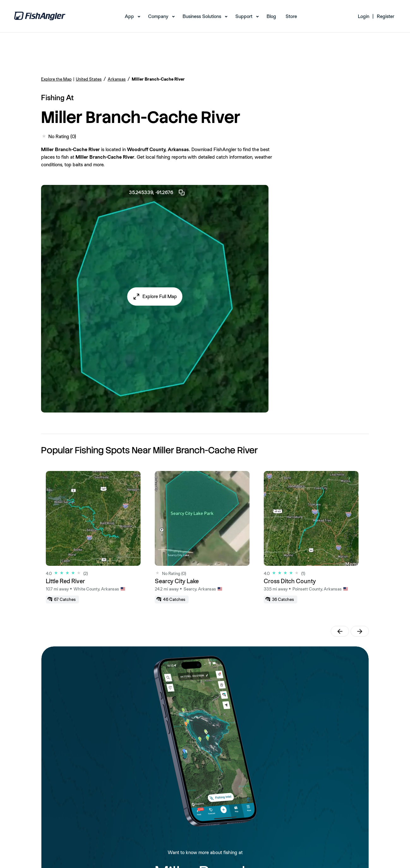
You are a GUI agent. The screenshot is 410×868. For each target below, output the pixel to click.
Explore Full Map (160, 296)
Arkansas (117, 79)
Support (244, 16)
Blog (271, 16)
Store (291, 16)
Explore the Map (56, 79)
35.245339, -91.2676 (157, 193)
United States (89, 79)
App (129, 16)
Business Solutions (202, 16)
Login (364, 16)
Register (386, 16)
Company (158, 16)
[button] (155, 296)
